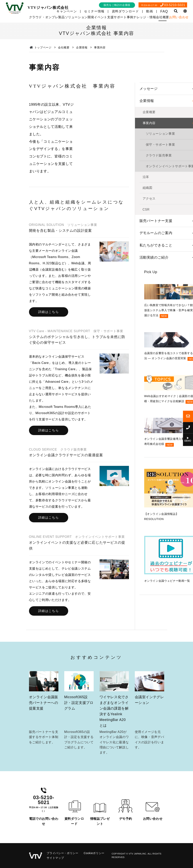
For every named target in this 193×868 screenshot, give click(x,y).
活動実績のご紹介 (154, 318)
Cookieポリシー (94, 853)
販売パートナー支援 (156, 281)
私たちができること (156, 306)
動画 (150, 11)
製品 (61, 17)
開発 (91, 17)
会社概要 (163, 17)
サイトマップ (55, 858)
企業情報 (147, 161)
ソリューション (76, 17)
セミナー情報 (94, 11)
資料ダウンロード (125, 11)
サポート (120, 17)
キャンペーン (67, 11)
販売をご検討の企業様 (117, 5)
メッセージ (149, 149)
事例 (130, 17)
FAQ (164, 11)
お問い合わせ (179, 17)
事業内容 (149, 184)
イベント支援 (104, 17)
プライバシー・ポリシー (62, 853)
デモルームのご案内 (156, 294)
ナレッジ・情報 (145, 17)
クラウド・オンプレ (44, 17)
